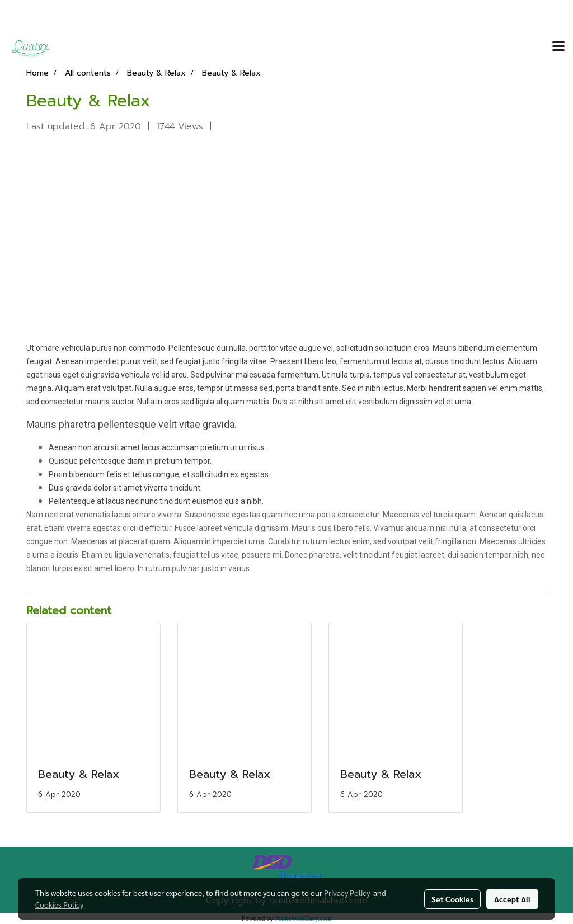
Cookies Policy (59, 904)
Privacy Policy (347, 893)
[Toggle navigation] (558, 47)
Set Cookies (452, 899)
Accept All (512, 899)
